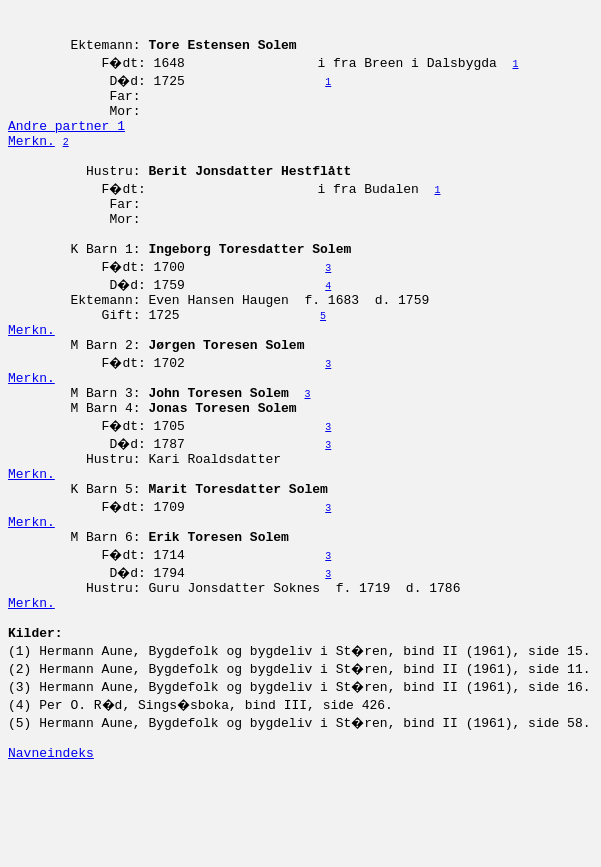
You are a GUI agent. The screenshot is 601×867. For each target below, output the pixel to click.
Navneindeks (51, 845)
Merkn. (31, 161)
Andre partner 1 (66, 143)
